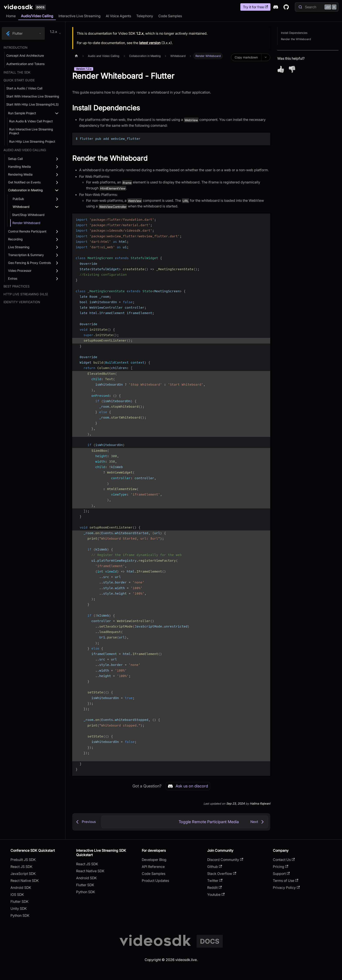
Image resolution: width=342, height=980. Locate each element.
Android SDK (21, 888)
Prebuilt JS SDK (23, 860)
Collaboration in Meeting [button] (25, 190)
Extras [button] (13, 278)
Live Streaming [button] (19, 247)
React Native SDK (25, 881)
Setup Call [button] (15, 159)
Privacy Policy (286, 888)
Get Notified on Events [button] (24, 182)
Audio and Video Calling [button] (25, 150)
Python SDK (20, 915)
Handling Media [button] (19, 167)
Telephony (145, 16)
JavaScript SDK (23, 874)
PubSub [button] (18, 199)
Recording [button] (15, 239)
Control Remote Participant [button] (27, 231)
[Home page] (76, 56)
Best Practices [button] (16, 286)
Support (281, 874)
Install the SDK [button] (17, 72)
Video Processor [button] (20, 271)
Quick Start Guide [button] (19, 80)
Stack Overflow (222, 874)
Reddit (214, 888)
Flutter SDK (20, 901)
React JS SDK (21, 867)
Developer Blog (154, 860)
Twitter (215, 881)
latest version (150, 43)
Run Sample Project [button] (22, 113)
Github (215, 867)
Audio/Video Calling (37, 16)
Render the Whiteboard (296, 39)
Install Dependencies (294, 33)
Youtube (216, 894)
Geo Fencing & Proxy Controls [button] (29, 263)
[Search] (317, 7)
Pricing (280, 867)
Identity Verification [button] (22, 302)
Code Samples (170, 16)
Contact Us (284, 860)
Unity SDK (19, 908)
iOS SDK (17, 894)
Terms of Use (286, 881)
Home (11, 16)
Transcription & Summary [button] (26, 255)
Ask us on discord (188, 786)
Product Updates (155, 881)
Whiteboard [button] (21, 207)
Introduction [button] (15, 47)
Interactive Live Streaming (80, 16)
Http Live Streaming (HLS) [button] (26, 294)
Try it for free (255, 7)
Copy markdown (246, 57)
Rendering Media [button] (20, 174)
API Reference (153, 867)
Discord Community (225, 860)
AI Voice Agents (118, 16)
